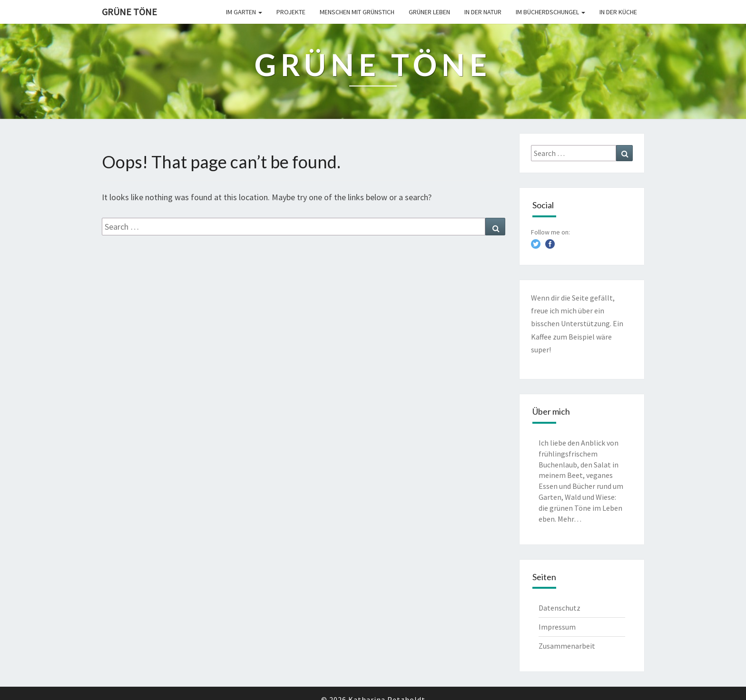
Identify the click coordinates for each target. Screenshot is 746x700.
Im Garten (244, 12)
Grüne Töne (129, 12)
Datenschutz (559, 608)
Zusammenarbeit (567, 646)
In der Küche (618, 12)
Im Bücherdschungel (550, 12)
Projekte (291, 12)
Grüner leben (429, 12)
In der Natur (483, 12)
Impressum (557, 627)
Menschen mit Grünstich (357, 12)
